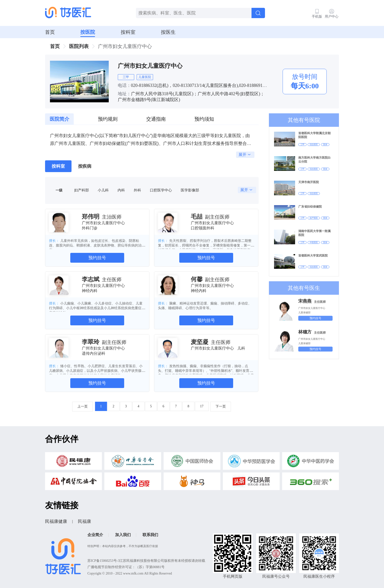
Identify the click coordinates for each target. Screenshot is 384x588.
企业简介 (95, 535)
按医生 (168, 32)
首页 (50, 32)
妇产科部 (82, 190)
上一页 (83, 406)
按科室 (128, 32)
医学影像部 (190, 190)
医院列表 (79, 46)
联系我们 (150, 535)
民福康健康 (56, 521)
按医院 (88, 32)
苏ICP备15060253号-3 (103, 561)
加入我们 (123, 535)
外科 (137, 190)
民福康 (84, 521)
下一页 (221, 406)
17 (202, 406)
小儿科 (103, 190)
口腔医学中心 (161, 190)
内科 (121, 190)
